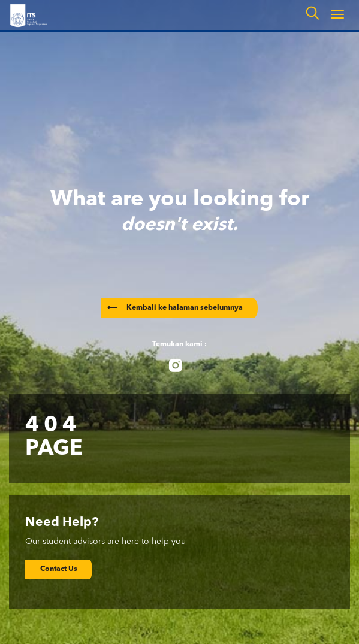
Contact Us (59, 569)
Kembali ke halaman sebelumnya (175, 308)
